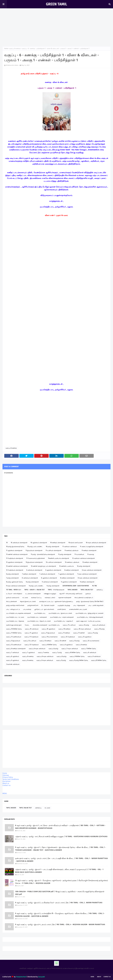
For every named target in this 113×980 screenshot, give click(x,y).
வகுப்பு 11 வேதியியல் (31, 637)
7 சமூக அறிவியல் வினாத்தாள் (87, 574)
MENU (5, 793)
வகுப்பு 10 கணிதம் (64, 629)
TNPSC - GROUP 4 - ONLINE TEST (34, 590)
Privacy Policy (8, 777)
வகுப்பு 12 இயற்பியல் (13, 641)
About (99, 977)
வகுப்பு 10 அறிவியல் (32, 629)
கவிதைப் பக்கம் (50, 598)
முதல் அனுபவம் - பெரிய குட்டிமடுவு (88, 621)
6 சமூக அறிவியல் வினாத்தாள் (92, 570)
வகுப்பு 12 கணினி (60, 641)
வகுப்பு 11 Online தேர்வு (14, 633)
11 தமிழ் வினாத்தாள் (65, 554)
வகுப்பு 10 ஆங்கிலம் (48, 629)
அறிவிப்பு (100, 590)
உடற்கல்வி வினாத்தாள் (33, 594)
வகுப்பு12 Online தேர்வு (99, 660)
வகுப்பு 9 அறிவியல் (94, 656)
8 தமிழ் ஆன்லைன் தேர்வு (14, 582)
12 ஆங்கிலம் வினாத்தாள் (14, 562)
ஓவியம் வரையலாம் (13, 598)
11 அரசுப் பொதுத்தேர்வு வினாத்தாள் (92, 547)
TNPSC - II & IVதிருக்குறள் (56, 590)
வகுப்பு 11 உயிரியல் (69, 625)
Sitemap (6, 775)
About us (6, 783)
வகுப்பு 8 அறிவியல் (90, 653)
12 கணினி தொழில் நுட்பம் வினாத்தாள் (43, 566)
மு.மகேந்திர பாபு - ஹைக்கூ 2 (63, 621)
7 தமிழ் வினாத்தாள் (12, 578)
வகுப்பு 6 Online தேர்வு (49, 645)
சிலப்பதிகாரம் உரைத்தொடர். (84, 598)
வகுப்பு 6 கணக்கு (15, 49)
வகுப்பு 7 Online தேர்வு (88, 649)
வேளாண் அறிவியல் (13, 664)
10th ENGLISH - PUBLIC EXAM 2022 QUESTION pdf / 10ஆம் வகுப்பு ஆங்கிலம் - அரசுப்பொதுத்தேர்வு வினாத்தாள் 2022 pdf (60, 893)
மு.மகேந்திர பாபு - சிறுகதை (15, 621)
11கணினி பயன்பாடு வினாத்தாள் (59, 558)
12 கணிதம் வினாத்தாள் (90, 562)
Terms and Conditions (11, 779)
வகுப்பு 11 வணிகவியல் (14, 637)
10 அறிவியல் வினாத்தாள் (19, 543)
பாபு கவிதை (27, 609)
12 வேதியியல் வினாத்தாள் (15, 570)
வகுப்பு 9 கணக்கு (28, 660)
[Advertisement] (56, 26)
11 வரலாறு (91, 554)
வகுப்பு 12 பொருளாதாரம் (91, 641)
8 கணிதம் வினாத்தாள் (67, 578)
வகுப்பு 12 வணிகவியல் (14, 645)
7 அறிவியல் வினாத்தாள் (47, 574)
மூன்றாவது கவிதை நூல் (14, 625)
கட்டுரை (25, 598)
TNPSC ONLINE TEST (87, 590)
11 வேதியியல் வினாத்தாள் (15, 558)
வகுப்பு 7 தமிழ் (57, 653)
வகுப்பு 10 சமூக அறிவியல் (82, 629)
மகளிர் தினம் (62, 609)
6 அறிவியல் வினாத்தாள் (34, 570)
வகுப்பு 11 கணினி (79, 633)
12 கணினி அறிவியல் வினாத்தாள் (17, 566)
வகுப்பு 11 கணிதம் (64, 633)
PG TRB (94, 586)
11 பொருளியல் (79, 554)
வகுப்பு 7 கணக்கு (44, 653)
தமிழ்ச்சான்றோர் (33, 605)
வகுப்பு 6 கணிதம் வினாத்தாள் (16, 649)
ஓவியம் (88, 594)
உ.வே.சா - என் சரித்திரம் (14, 594)
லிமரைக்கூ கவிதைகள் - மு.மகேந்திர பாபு (46, 625)
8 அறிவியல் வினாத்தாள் (30, 578)
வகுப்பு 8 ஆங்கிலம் (13, 656)
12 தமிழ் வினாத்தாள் (84, 566)
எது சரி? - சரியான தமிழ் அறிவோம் (71, 594)
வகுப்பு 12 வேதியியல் (68, 637)
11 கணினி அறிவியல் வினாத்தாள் (17, 554)
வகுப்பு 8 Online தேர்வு (72, 653)
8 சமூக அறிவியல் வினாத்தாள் (88, 578)
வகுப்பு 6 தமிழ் (53, 649)
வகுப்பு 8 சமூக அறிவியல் (45, 656)
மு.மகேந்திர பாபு (40, 613)
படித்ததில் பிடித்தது (64, 605)
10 (7, 543)
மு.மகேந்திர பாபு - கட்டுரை (15, 617)
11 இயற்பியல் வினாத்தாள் (34, 550)
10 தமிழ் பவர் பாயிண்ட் (35, 547)
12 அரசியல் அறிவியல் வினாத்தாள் (84, 558)
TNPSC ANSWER (72, 590)
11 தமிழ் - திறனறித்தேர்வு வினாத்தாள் (43, 554)
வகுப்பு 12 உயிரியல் (30, 641)
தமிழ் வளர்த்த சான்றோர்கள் (15, 605)
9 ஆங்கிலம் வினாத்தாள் (69, 582)
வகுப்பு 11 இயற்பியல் (48, 633)
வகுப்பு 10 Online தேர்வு (14, 629)
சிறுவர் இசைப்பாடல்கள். (28, 601)
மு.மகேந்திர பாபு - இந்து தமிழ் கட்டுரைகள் (89, 613)
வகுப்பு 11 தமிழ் (93, 633)
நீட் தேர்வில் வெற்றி (48, 605)
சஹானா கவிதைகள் (65, 598)
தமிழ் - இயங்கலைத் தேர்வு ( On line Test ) (90, 601)
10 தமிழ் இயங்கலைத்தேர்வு (15, 547)
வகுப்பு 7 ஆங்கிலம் (28, 653)
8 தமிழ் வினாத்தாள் (32, 582)
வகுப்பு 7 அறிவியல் (13, 653)
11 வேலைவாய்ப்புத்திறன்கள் (36, 558)
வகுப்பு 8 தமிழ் (62, 656)
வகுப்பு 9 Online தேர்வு (77, 656)
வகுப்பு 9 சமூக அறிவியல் (45, 660)
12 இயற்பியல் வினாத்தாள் (34, 562)
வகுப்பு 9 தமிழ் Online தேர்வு (79, 660)
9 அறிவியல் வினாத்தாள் (50, 582)
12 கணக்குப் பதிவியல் (72, 562)
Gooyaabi (42, 977)
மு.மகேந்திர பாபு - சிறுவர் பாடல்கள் (39, 621)
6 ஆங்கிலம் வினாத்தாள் (53, 570)
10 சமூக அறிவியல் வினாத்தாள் (96, 543)
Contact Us (107, 977)
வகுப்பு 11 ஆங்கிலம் (31, 633)
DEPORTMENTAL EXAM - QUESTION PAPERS (76, 586)
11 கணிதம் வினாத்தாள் (89, 550)
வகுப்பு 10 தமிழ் (99, 629)
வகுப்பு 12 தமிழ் (84, 625)
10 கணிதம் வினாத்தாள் (58, 543)
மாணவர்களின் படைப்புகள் (78, 609)
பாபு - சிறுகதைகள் (79, 605)
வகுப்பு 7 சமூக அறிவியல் (70, 649)
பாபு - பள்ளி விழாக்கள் (96, 605)
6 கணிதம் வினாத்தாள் (72, 570)
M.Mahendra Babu (12, 65)
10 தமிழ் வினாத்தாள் (53, 547)
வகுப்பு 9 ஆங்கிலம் (13, 660)
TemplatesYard (21, 977)
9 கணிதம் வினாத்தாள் (87, 582)
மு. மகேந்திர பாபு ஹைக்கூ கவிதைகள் (19, 613)
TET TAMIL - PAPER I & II (14, 590)
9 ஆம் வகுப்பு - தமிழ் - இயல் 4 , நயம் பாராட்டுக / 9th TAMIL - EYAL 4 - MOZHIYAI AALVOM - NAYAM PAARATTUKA (60, 924)
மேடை (27, 625)
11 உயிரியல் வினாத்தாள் (53, 550)
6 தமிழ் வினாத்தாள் (12, 574)
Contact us (7, 785)
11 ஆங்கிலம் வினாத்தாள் (14, 550)
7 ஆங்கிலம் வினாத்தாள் (66, 574)
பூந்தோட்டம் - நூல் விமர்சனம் (44, 609)
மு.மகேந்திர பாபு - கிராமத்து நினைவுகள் (90, 617)
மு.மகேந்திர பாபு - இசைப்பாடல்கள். (60, 613)
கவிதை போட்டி (36, 598)
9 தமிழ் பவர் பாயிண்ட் (36, 586)
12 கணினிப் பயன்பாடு (67, 566)
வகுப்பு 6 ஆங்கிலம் (66, 645)
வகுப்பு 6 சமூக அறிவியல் (37, 649)
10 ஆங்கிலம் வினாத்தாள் (39, 543)
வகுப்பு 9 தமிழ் (61, 660)
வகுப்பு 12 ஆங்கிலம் (85, 637)
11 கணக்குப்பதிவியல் (71, 550)
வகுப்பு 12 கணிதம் (45, 641)
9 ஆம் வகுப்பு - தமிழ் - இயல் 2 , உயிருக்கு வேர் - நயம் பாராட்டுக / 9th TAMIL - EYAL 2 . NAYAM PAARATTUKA (59, 903)
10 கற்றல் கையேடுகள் (76, 543)
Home (6, 49)
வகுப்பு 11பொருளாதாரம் (50, 637)
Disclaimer (7, 781)
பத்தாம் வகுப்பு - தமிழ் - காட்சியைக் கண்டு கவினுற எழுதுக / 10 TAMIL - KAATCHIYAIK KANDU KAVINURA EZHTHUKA (61, 836)
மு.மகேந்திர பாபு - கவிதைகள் (37, 617)
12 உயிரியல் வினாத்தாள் (54, 562)
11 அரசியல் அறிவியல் (70, 547)
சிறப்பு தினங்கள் (11, 601)
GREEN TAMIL (56, 4)
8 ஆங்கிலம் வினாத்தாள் (49, 578)
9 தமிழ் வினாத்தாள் (53, 586)
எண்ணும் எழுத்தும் (50, 594)
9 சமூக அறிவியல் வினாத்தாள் (16, 586)
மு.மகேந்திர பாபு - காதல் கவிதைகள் (62, 617)
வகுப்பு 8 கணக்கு (28, 656)
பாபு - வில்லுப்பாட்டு (13, 609)
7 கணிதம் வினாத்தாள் (29, 574)
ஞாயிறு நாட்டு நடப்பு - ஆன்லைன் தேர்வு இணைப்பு (56, 601)
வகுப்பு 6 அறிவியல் (99, 625)
